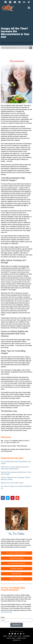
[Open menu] (29, 8)
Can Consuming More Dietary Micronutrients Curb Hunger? (16, 463)
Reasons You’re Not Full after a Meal (12, 483)
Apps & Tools (11, 638)
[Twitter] (29, 2)
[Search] (31, 48)
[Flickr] (24, 2)
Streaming (26, 636)
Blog (20, 636)
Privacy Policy (21, 638)
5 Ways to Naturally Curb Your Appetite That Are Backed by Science (15, 478)
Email (3, 617)
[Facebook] (6, 2)
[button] (3, 498)
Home (5, 636)
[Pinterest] (19, 2)
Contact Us (16, 640)
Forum (10, 636)
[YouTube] (15, 2)
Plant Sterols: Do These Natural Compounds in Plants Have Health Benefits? (15, 468)
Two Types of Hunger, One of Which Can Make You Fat (16, 487)
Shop (15, 636)
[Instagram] (10, 2)
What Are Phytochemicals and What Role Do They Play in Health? (16, 473)
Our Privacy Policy (6, 612)
